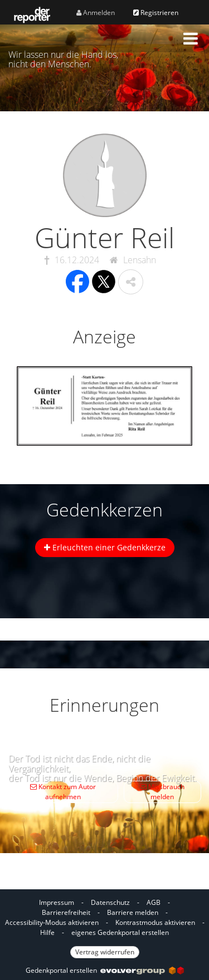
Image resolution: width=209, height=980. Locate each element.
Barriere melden (133, 912)
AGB (154, 902)
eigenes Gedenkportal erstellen (120, 932)
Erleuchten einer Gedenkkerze (105, 547)
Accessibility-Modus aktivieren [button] (52, 922)
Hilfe (47, 932)
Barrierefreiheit (66, 912)
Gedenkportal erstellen (105, 970)
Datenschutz (110, 902)
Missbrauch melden (162, 792)
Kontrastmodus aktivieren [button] (155, 922)
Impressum (57, 902)
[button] (191, 38)
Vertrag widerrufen (105, 952)
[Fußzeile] (104, 927)
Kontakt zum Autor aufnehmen (63, 792)
